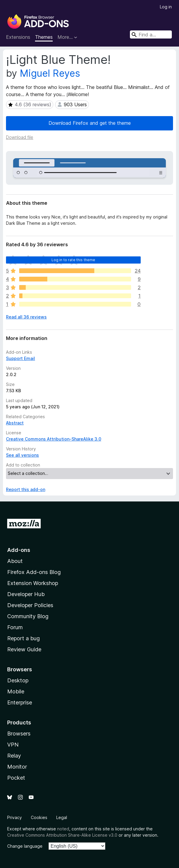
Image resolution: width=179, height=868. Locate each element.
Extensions (18, 37)
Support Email (21, 358)
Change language (25, 846)
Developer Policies (30, 605)
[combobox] (151, 34)
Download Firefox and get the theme (90, 123)
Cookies (39, 817)
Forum (15, 627)
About (15, 561)
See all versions (22, 455)
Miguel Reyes (50, 73)
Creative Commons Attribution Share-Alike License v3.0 (62, 835)
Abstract (15, 423)
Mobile (16, 691)
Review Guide (24, 649)
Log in (166, 7)
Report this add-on (26, 489)
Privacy (15, 817)
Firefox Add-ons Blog (34, 572)
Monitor (17, 767)
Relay (14, 756)
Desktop (18, 680)
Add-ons (19, 550)
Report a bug (23, 638)
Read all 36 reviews (26, 317)
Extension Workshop (33, 583)
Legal (62, 817)
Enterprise (20, 702)
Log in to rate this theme (73, 260)
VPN (13, 745)
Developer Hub (26, 594)
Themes (44, 37)
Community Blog (28, 616)
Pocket (16, 778)
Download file (20, 137)
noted (63, 829)
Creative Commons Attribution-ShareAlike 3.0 (54, 439)
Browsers (19, 734)
